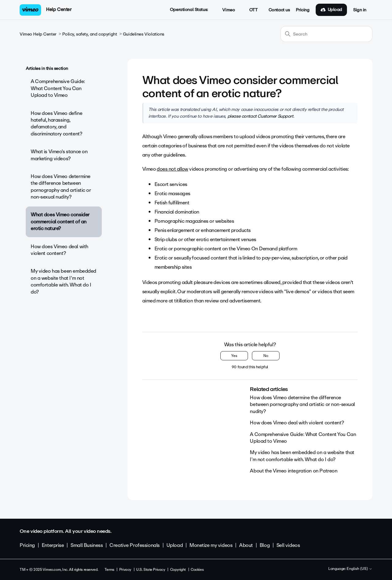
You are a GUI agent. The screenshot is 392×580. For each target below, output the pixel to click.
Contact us (279, 10)
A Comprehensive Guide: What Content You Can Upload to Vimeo (58, 88)
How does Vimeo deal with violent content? (59, 250)
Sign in (360, 10)
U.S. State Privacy (150, 570)
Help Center (59, 9)
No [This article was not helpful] (266, 356)
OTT (250, 10)
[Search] (326, 34)
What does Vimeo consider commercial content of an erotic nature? (60, 222)
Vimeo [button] (225, 10)
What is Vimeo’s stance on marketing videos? (59, 155)
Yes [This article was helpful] (234, 356)
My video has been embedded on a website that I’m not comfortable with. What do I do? (63, 281)
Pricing (303, 10)
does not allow (172, 169)
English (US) (360, 569)
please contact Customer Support (260, 116)
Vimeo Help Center (38, 34)
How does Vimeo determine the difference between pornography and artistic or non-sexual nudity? (61, 187)
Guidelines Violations (144, 34)
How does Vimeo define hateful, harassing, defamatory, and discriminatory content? (56, 123)
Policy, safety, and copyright (89, 34)
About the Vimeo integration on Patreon (293, 471)
